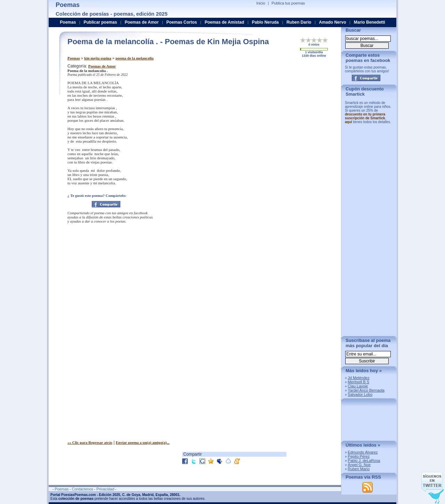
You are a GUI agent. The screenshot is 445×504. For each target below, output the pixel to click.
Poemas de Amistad (225, 22)
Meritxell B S (358, 382)
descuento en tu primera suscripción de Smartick (365, 116)
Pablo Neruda (265, 22)
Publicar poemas (100, 22)
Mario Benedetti (370, 22)
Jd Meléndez (358, 378)
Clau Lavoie (358, 386)
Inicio (261, 3)
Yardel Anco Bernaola (366, 390)
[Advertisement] (278, 112)
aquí (349, 122)
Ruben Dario (299, 22)
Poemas (74, 58)
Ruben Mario (359, 469)
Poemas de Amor (102, 66)
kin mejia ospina (98, 58)
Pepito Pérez (359, 456)
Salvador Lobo (360, 394)
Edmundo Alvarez (363, 452)
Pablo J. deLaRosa (364, 461)
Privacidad (105, 489)
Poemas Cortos (181, 22)
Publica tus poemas (288, 3)
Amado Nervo (332, 22)
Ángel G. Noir (359, 465)
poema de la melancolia (135, 58)
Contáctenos (82, 489)
